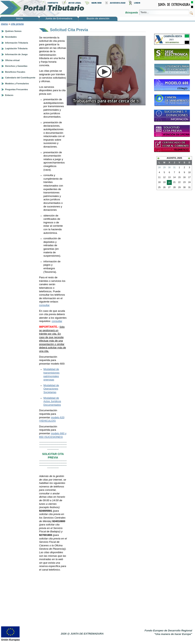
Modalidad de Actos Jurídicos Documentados (52, 401)
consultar (44, 305)
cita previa (17, 24)
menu (4, 24)
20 (169, 183)
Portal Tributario (42, 8)
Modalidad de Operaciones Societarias (51, 389)
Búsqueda (132, 13)
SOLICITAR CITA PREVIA (53, 456)
